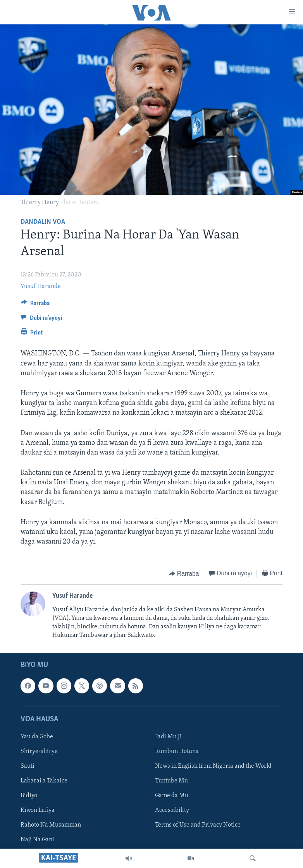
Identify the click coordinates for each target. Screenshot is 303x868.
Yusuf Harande (41, 286)
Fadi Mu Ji (168, 737)
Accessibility (172, 810)
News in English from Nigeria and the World (213, 766)
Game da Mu (172, 796)
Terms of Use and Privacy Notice (198, 825)
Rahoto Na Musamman (51, 825)
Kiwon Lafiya (38, 810)
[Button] (35, 305)
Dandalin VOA (43, 222)
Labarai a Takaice (44, 781)
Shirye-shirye (39, 751)
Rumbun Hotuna (177, 751)
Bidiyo (29, 796)
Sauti (28, 766)
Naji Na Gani (37, 840)
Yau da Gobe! (38, 737)
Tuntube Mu (171, 781)
